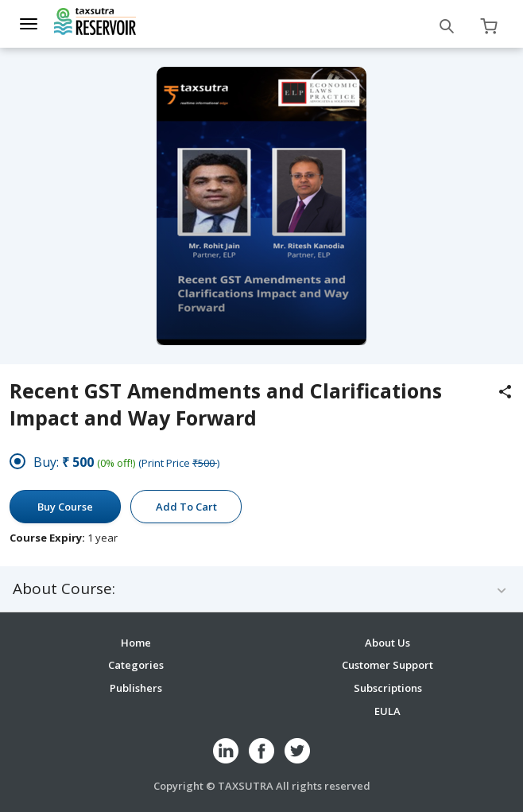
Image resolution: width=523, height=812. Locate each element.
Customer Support (387, 665)
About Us (387, 643)
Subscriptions (388, 688)
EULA (387, 711)
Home (136, 643)
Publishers (136, 688)
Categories (136, 665)
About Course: (64, 589)
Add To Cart (186, 507)
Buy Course (65, 507)
